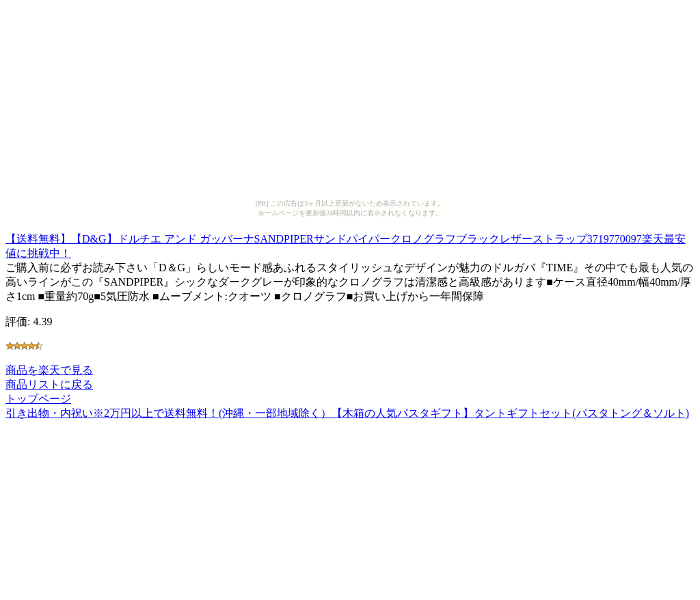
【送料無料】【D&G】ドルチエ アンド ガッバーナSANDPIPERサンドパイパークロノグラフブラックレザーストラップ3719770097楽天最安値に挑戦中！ (346, 244)
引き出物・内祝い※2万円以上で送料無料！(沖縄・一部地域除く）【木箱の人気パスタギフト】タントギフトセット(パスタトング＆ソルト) (347, 413)
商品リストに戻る (49, 384)
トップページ (38, 399)
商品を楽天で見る (49, 370)
